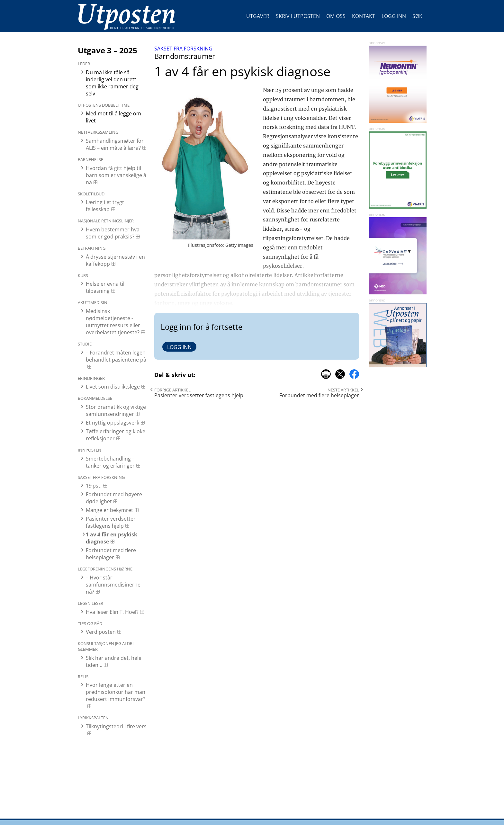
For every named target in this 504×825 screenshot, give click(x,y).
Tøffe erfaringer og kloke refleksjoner (116, 435)
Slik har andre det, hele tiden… (114, 661)
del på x (340, 374)
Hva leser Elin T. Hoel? (112, 612)
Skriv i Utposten (298, 16)
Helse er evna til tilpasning (105, 287)
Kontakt (364, 16)
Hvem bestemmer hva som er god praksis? (113, 233)
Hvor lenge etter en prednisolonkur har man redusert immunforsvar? (116, 692)
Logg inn (394, 16)
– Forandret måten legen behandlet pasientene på (116, 356)
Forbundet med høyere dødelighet (114, 498)
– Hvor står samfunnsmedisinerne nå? (113, 585)
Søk (417, 16)
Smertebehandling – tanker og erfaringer (110, 462)
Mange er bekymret (109, 510)
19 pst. (94, 486)
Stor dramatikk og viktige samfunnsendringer (116, 410)
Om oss (336, 16)
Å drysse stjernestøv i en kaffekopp (115, 260)
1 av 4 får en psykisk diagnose (112, 538)
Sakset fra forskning (183, 49)
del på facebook (354, 374)
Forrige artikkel (172, 390)
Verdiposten (101, 632)
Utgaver (258, 16)
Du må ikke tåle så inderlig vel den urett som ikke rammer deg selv (112, 83)
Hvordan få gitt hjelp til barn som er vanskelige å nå (116, 175)
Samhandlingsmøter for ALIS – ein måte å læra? (115, 144)
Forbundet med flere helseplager (111, 554)
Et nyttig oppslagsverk (113, 423)
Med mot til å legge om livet (113, 117)
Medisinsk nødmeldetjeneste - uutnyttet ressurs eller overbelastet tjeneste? (113, 322)
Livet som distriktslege (113, 387)
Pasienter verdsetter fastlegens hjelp (111, 522)
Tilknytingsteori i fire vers (116, 726)
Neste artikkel (343, 390)
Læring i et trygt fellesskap (105, 206)
